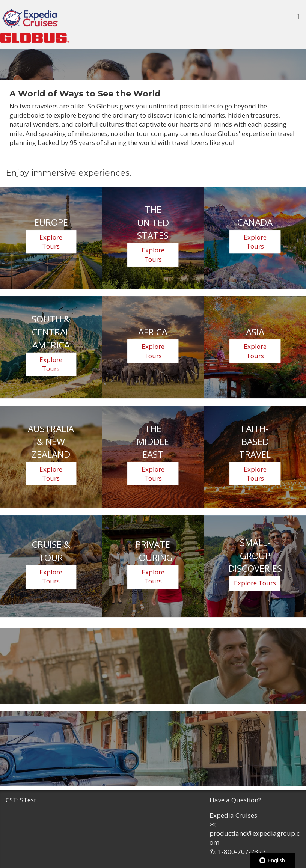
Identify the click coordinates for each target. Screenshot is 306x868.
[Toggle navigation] (298, 18)
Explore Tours (51, 242)
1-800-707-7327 (242, 852)
